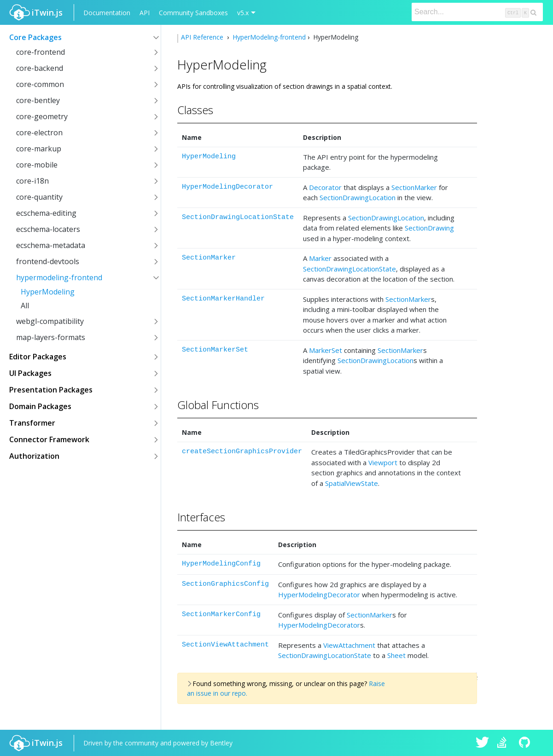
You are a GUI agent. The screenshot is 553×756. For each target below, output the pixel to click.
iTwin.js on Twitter (483, 743)
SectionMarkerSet (215, 350)
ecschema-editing (46, 213)
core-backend (40, 68)
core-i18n (32, 181)
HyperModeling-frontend (268, 37)
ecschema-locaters (48, 229)
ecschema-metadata (51, 245)
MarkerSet (326, 350)
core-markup (39, 149)
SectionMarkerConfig (221, 615)
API (145, 13)
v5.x (243, 13)
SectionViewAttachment (225, 645)
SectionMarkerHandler (223, 299)
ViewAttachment (349, 645)
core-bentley (38, 100)
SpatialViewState (352, 483)
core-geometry (42, 116)
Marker (320, 258)
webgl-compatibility (50, 321)
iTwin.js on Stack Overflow (504, 743)
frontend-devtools (48, 261)
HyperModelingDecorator (227, 187)
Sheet (396, 655)
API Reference (203, 37)
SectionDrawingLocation (358, 197)
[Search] (477, 12)
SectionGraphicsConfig (225, 584)
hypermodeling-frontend (59, 277)
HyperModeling (48, 292)
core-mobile (37, 165)
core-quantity (39, 197)
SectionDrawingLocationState (238, 217)
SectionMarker (414, 187)
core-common (40, 84)
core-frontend (41, 52)
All (25, 306)
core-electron (39, 133)
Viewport (383, 462)
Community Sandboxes (193, 13)
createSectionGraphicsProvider (242, 452)
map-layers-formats (51, 337)
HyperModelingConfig (221, 564)
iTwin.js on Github (526, 743)
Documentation (107, 13)
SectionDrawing (429, 228)
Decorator (325, 187)
